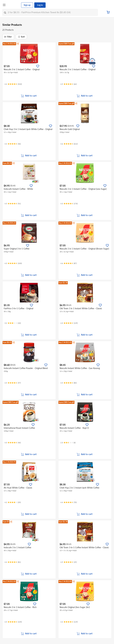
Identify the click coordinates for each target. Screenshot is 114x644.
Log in (40, 5)
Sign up (27, 5)
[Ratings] (13, 84)
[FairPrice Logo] (14, 5)
